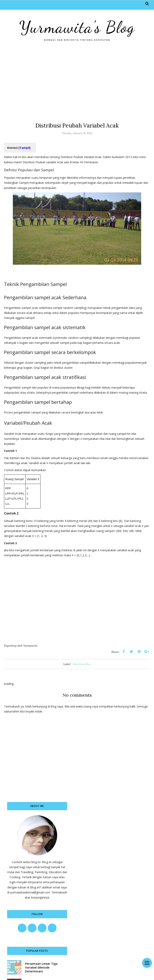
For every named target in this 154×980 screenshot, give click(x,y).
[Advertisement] (77, 82)
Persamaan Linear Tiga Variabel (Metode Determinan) (41, 967)
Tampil (24, 148)
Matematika (82, 664)
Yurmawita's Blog (77, 27)
